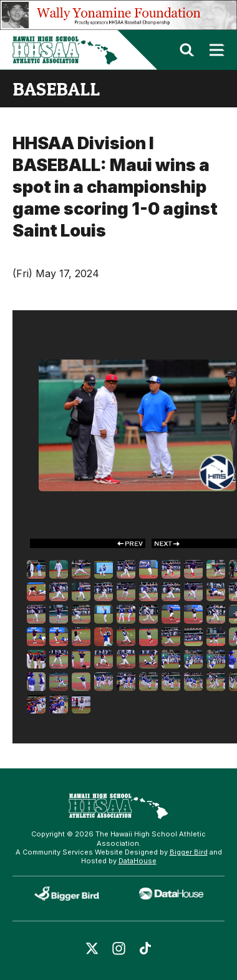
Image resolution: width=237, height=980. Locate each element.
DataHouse (138, 861)
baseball (56, 89)
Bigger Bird (189, 852)
